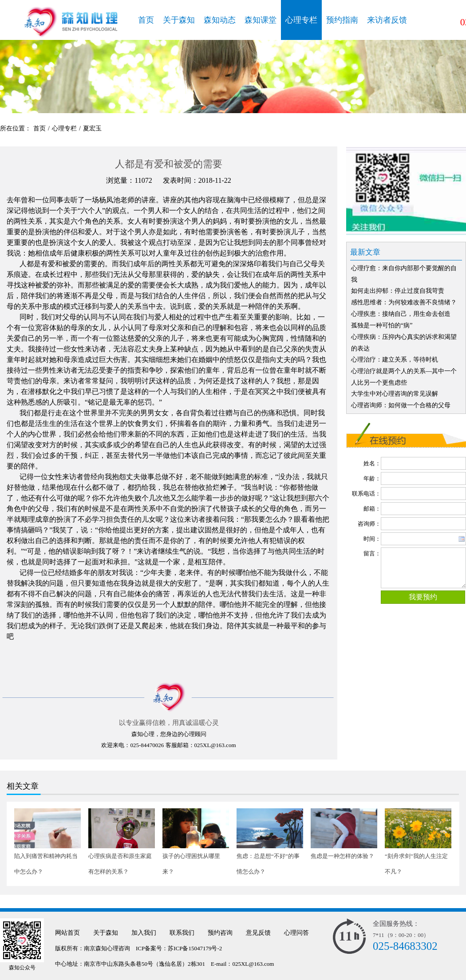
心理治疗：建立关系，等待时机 (395, 360)
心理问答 (296, 933)
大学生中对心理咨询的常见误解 (395, 394)
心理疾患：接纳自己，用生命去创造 (401, 314)
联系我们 (182, 933)
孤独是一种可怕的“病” (382, 325)
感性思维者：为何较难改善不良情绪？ (404, 302)
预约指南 (342, 20)
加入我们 (144, 933)
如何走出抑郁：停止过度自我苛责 (398, 291)
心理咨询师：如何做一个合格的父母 (401, 405)
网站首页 (67, 933)
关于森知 (179, 20)
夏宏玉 (92, 128)
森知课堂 (261, 20)
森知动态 (220, 20)
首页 (146, 20)
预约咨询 (220, 933)
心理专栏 (301, 20)
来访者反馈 (387, 20)
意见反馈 (258, 933)
